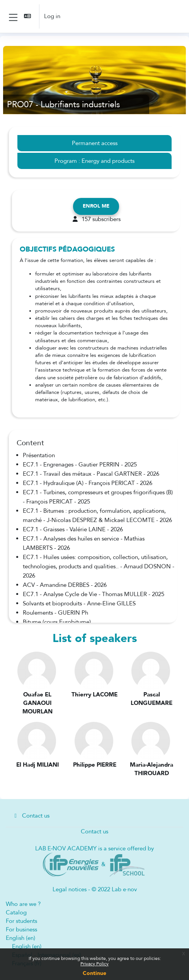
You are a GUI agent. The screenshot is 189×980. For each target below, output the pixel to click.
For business (21, 929)
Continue (94, 973)
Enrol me (96, 206)
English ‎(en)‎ (20, 938)
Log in (52, 16)
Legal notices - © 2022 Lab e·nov (95, 889)
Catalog (16, 912)
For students (21, 921)
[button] (28, 16)
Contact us (31, 816)
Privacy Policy (94, 964)
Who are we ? (23, 904)
